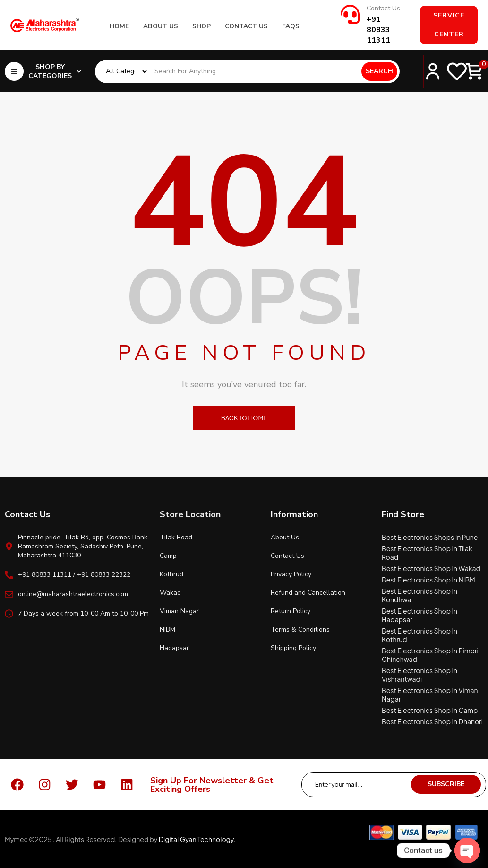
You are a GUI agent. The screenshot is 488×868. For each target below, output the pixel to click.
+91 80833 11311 (378, 30)
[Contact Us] (350, 14)
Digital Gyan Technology (196, 839)
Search (379, 71)
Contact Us (383, 8)
